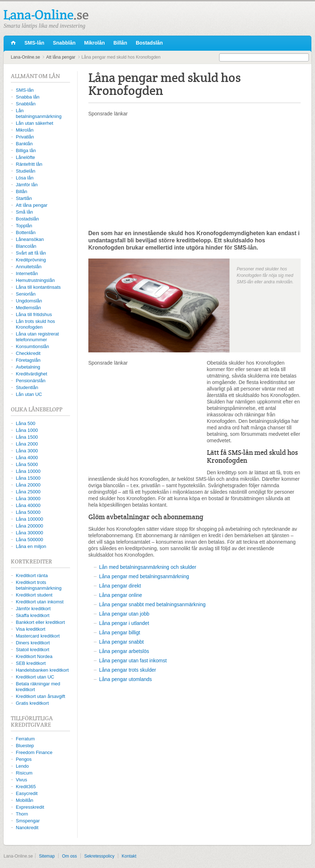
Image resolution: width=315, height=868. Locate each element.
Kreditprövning (31, 260)
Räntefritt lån (29, 164)
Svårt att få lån (31, 253)
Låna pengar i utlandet (124, 623)
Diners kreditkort (33, 643)
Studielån (26, 171)
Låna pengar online (121, 595)
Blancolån (26, 246)
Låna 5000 (27, 464)
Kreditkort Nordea (34, 656)
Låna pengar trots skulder (128, 670)
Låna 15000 (28, 478)
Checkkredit (28, 353)
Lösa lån (25, 178)
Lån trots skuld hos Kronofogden (35, 324)
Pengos (24, 759)
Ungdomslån (29, 301)
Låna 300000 (29, 533)
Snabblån (64, 43)
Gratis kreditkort (32, 703)
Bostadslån (149, 43)
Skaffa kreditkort (33, 615)
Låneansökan (30, 239)
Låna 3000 (27, 451)
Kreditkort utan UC (35, 677)
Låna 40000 (28, 505)
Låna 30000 (28, 499)
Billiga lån (26, 150)
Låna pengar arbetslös (124, 651)
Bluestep (25, 746)
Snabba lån (28, 97)
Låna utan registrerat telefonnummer (37, 337)
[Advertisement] (194, 173)
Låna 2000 (27, 444)
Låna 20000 (28, 485)
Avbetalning (28, 367)
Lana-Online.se (13, 43)
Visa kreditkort (31, 629)
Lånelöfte (26, 157)
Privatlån (25, 137)
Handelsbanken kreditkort (42, 670)
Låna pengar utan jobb (124, 614)
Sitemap (47, 856)
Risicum (24, 773)
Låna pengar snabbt (122, 642)
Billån (120, 43)
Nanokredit (27, 828)
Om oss (70, 856)
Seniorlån (26, 294)
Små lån (24, 212)
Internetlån (27, 273)
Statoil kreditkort (33, 650)
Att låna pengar (61, 57)
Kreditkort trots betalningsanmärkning (39, 585)
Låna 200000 (29, 526)
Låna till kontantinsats (38, 287)
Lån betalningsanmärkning (39, 113)
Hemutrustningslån (35, 280)
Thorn (22, 814)
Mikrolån (94, 43)
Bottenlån (26, 232)
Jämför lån (27, 185)
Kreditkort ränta (32, 575)
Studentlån (27, 387)
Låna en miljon (31, 546)
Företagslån (28, 360)
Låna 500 (26, 423)
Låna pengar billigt (120, 632)
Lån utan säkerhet (34, 123)
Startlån (24, 198)
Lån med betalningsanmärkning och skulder (148, 567)
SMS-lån (34, 43)
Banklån (24, 144)
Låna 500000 (29, 540)
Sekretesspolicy (99, 856)
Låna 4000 (27, 458)
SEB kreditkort (31, 663)
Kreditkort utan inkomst (40, 602)
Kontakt (129, 856)
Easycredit (27, 793)
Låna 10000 (28, 471)
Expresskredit (30, 807)
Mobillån (24, 800)
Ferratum (25, 739)
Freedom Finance (34, 752)
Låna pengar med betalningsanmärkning (144, 576)
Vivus (22, 780)
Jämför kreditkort (33, 609)
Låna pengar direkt (120, 586)
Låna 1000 (27, 430)
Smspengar (28, 821)
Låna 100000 (29, 519)
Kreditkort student (34, 595)
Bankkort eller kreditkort (40, 622)
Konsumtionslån (33, 346)
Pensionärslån (31, 381)
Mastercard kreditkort (38, 636)
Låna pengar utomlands (126, 679)
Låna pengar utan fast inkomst (133, 661)
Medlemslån (28, 308)
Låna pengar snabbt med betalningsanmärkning (152, 604)
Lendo (22, 766)
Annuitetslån (29, 267)
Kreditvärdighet (31, 374)
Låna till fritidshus (34, 314)
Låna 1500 (27, 437)
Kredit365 (26, 787)
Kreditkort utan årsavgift (40, 696)
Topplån (24, 226)
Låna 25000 (28, 492)
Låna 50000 (28, 512)
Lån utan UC (29, 394)
